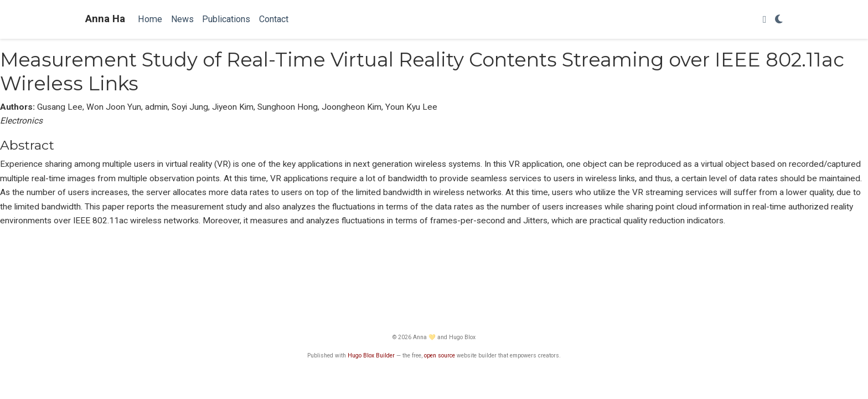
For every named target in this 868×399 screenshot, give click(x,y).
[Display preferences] (779, 20)
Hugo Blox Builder (371, 355)
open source (440, 355)
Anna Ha (105, 19)
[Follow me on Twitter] (765, 20)
